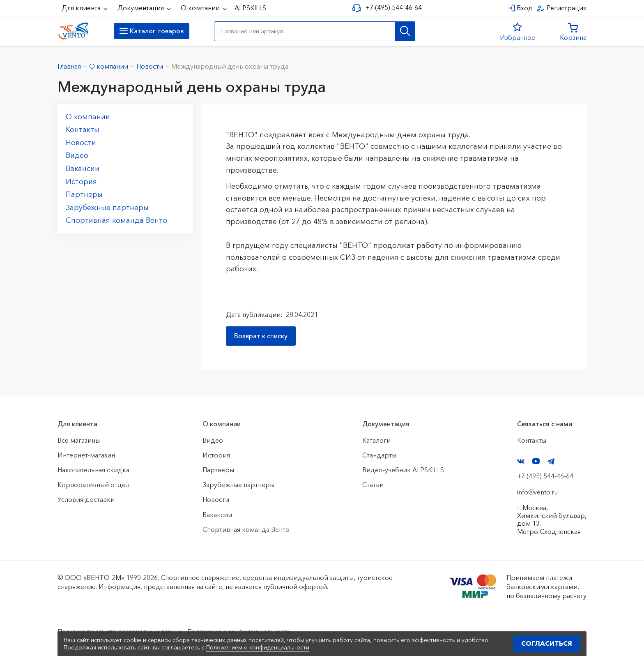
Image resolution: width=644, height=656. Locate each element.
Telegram (551, 461)
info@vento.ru (537, 492)
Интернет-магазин (86, 455)
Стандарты (379, 455)
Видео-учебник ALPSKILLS (403, 470)
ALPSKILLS (250, 8)
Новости (81, 143)
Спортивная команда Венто (116, 220)
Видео (77, 155)
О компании (201, 8)
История (81, 182)
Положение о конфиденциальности (256, 631)
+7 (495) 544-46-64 (392, 8)
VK (521, 461)
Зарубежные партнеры (107, 208)
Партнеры (84, 194)
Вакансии (83, 169)
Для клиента (82, 8)
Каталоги (376, 440)
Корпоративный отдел (93, 485)
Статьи (373, 485)
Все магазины (79, 440)
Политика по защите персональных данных (125, 631)
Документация (141, 8)
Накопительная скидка (93, 470)
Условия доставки (86, 499)
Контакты (83, 129)
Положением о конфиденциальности (258, 647)
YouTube (536, 461)
